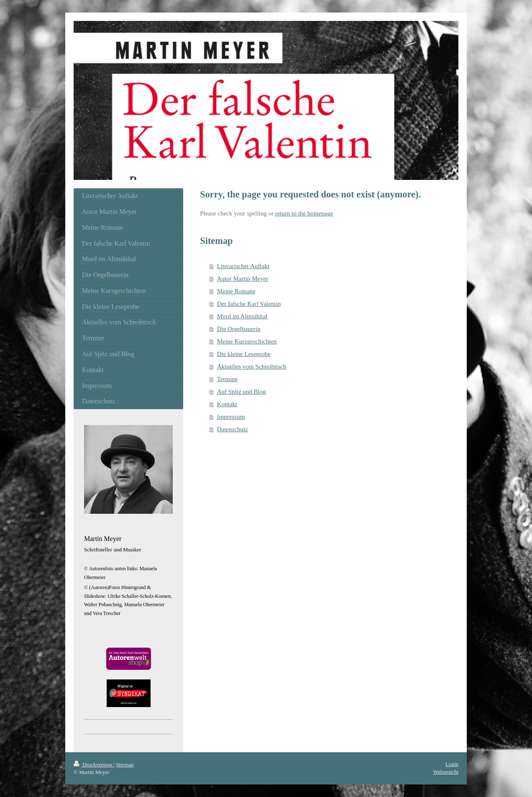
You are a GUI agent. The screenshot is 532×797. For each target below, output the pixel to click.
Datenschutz (233, 429)
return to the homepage (304, 213)
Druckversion (93, 765)
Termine (228, 379)
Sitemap (125, 765)
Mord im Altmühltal (242, 316)
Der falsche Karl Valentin (249, 304)
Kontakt (227, 404)
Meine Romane (236, 291)
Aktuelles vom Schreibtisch (252, 366)
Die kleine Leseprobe (244, 354)
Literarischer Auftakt (243, 266)
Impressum (231, 417)
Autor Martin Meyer (243, 279)
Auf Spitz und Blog (242, 392)
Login (452, 764)
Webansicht (446, 772)
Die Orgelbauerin (239, 329)
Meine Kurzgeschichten (247, 341)
